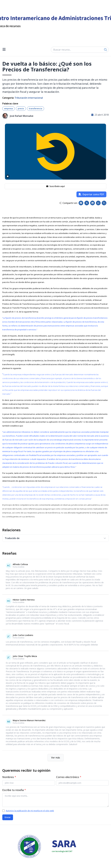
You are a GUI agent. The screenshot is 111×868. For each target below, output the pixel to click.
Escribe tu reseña (14, 790)
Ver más (56, 758)
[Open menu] (4, 50)
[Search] (106, 50)
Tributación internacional (29, 98)
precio (21, 108)
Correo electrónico (69, 777)
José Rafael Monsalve (22, 116)
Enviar (8, 817)
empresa (9, 108)
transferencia (36, 108)
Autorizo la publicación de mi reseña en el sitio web (30, 811)
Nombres (9, 777)
